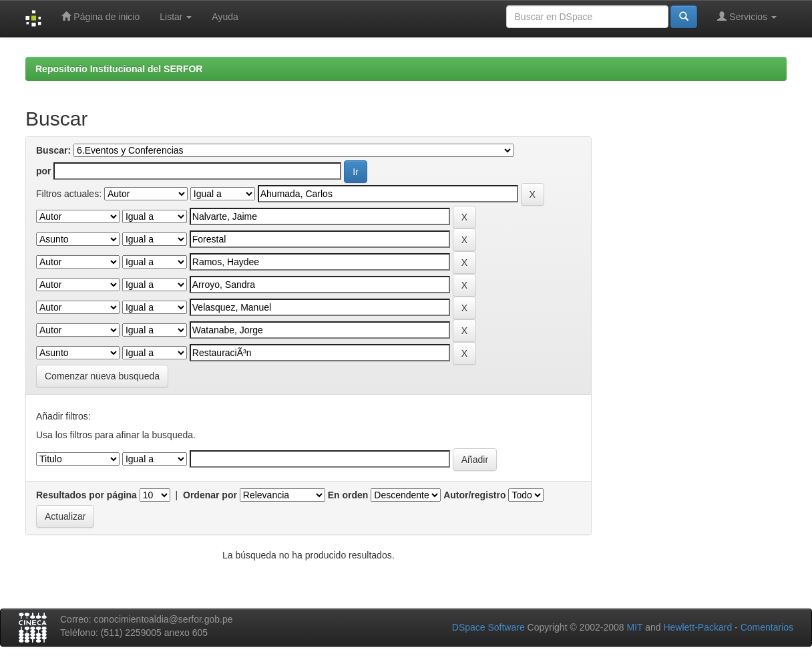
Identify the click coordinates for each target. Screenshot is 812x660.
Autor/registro (474, 495)
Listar (176, 17)
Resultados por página (86, 495)
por (44, 171)
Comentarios (767, 627)
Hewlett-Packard (697, 627)
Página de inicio (100, 16)
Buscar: (53, 150)
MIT (634, 627)
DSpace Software (488, 627)
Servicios (747, 16)
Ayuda (225, 17)
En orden (348, 495)
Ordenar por (210, 495)
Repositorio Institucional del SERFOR (119, 69)
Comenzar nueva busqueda (102, 376)
